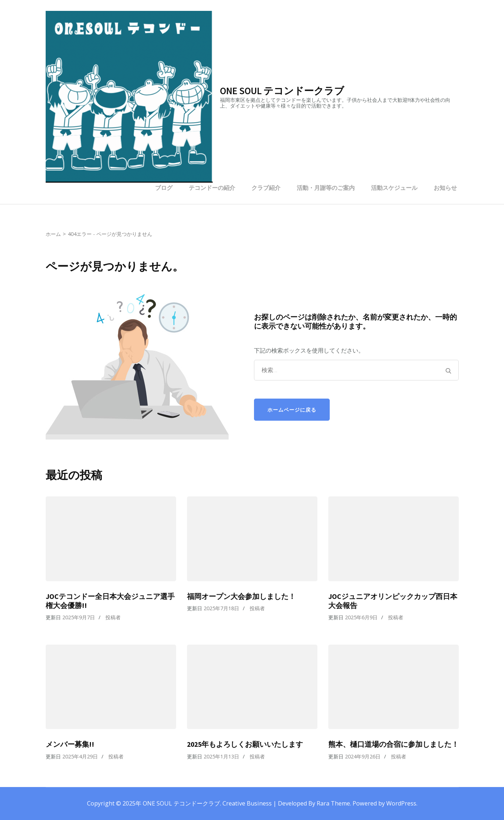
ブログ (164, 188)
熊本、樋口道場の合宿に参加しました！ (393, 744)
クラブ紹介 (266, 188)
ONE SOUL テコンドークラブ (282, 91)
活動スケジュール (394, 188)
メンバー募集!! (70, 744)
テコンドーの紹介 (212, 188)
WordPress (401, 803)
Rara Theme (333, 803)
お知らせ (445, 188)
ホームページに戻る (292, 410)
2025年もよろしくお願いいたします (245, 744)
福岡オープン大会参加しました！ (241, 596)
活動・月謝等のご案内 (326, 188)
